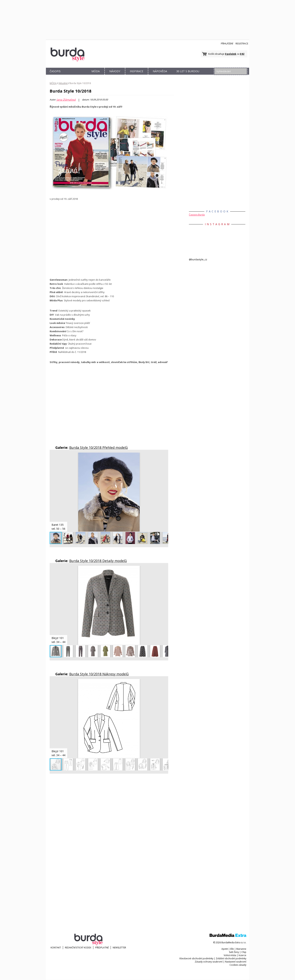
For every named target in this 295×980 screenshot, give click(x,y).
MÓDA (96, 71)
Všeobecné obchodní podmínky (196, 958)
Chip (244, 952)
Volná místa (230, 955)
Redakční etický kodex (78, 948)
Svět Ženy (234, 952)
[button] (165, 456)
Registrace (242, 44)
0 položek (231, 54)
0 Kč (242, 54)
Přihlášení (227, 44)
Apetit (225, 949)
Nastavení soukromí (236, 962)
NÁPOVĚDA (160, 71)
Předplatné (102, 948)
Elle (232, 949)
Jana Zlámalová (66, 100)
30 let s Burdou (188, 71)
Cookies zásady (238, 965)
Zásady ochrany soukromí (209, 962)
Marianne (241, 949)
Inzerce (242, 955)
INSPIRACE (136, 71)
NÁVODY (115, 71)
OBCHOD (75, 76)
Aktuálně (63, 83)
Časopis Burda (197, 215)
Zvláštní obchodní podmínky (231, 958)
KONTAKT (56, 948)
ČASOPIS (55, 71)
